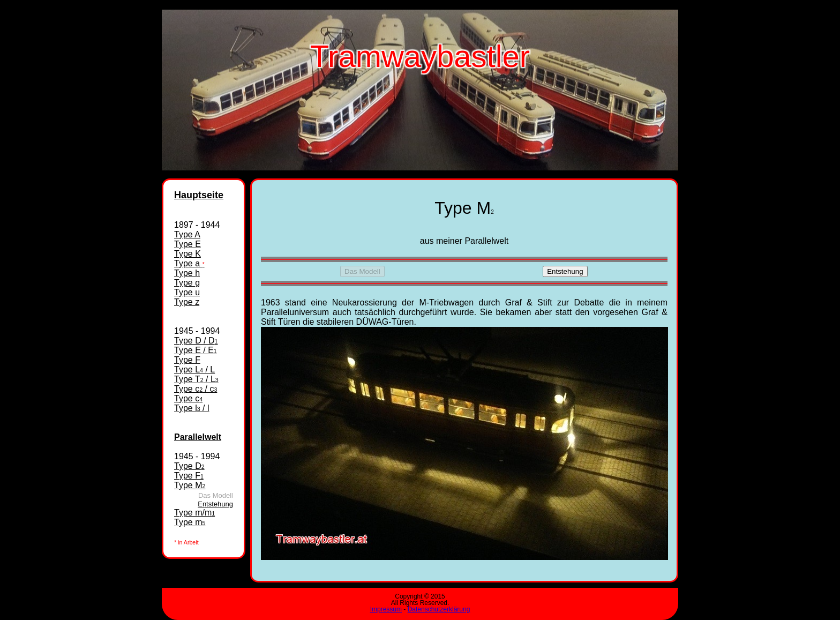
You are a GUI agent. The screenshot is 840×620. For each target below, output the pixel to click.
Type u (187, 292)
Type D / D (196, 341)
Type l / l (192, 408)
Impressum (386, 609)
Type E (187, 244)
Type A (187, 234)
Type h (187, 273)
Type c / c (196, 389)
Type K (187, 254)
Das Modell (362, 271)
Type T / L (196, 379)
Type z (187, 302)
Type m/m (194, 513)
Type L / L (194, 369)
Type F (187, 360)
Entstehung (215, 504)
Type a (189, 263)
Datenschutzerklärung (439, 609)
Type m (190, 522)
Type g (187, 283)
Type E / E (196, 350)
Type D (189, 466)
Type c (188, 398)
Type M (190, 485)
